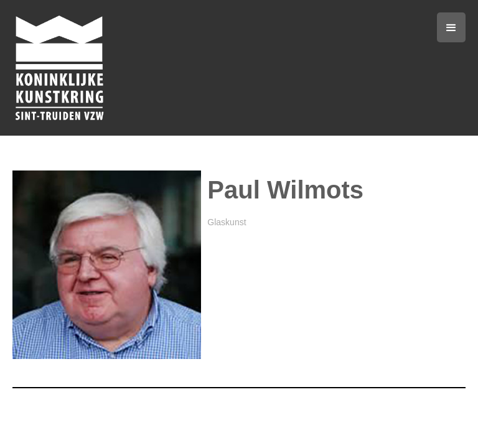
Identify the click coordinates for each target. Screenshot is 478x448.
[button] (451, 27)
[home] (168, 68)
